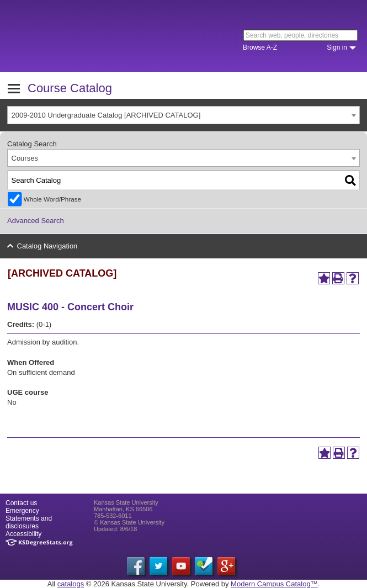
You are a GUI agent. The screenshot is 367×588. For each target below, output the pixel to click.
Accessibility (23, 534)
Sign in (337, 47)
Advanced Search (36, 221)
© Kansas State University (129, 522)
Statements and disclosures (29, 522)
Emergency (22, 511)
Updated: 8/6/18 (115, 529)
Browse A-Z (260, 47)
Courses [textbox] (25, 158)
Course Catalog (70, 88)
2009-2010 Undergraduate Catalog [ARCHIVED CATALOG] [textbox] (106, 115)
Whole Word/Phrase (52, 199)
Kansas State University (101, 36)
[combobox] (183, 115)
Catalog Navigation (47, 246)
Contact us (21, 503)
